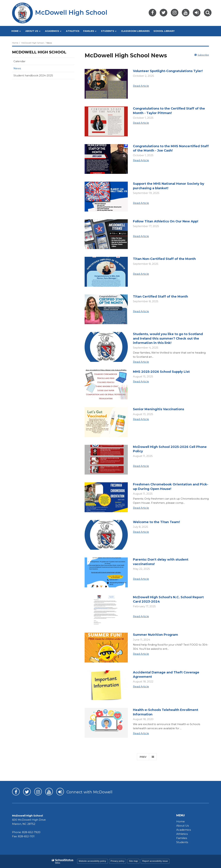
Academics (184, 830)
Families (182, 838)
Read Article (141, 86)
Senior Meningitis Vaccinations (158, 409)
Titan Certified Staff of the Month (160, 297)
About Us (182, 826)
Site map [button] (133, 861)
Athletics (182, 834)
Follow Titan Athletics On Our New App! (166, 221)
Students (182, 842)
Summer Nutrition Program (155, 635)
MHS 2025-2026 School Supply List (161, 372)
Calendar (19, 61)
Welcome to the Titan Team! (156, 522)
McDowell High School (33, 43)
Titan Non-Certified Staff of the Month (164, 259)
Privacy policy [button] (118, 861)
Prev (143, 757)
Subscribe (203, 55)
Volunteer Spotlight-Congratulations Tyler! (168, 71)
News (17, 68)
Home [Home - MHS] (181, 821)
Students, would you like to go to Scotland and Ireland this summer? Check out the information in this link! (168, 338)
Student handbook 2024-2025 (33, 75)
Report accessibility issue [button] (155, 861)
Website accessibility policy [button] (92, 861)
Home (15, 43)
